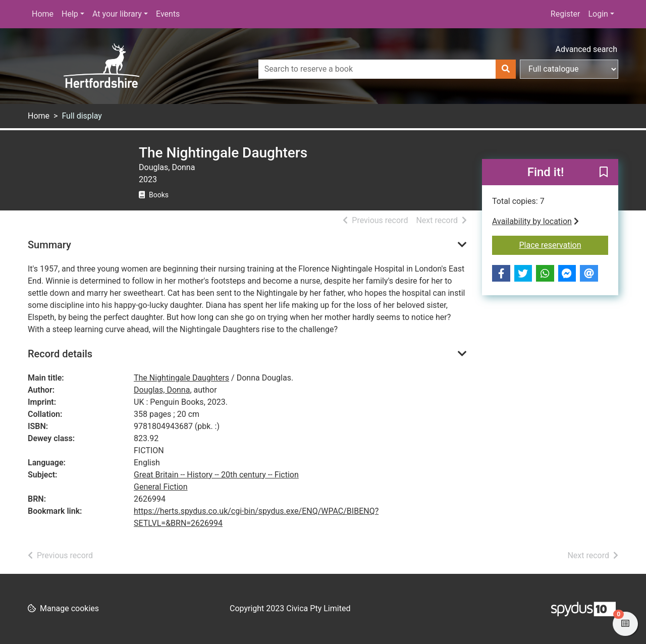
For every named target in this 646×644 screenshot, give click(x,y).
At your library (117, 14)
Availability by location (535, 221)
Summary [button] (49, 245)
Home (43, 14)
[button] (604, 173)
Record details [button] (60, 354)
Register (566, 14)
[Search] (506, 69)
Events (168, 14)
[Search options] (569, 69)
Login (598, 14)
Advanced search (586, 49)
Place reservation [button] (564, 244)
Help (70, 14)
